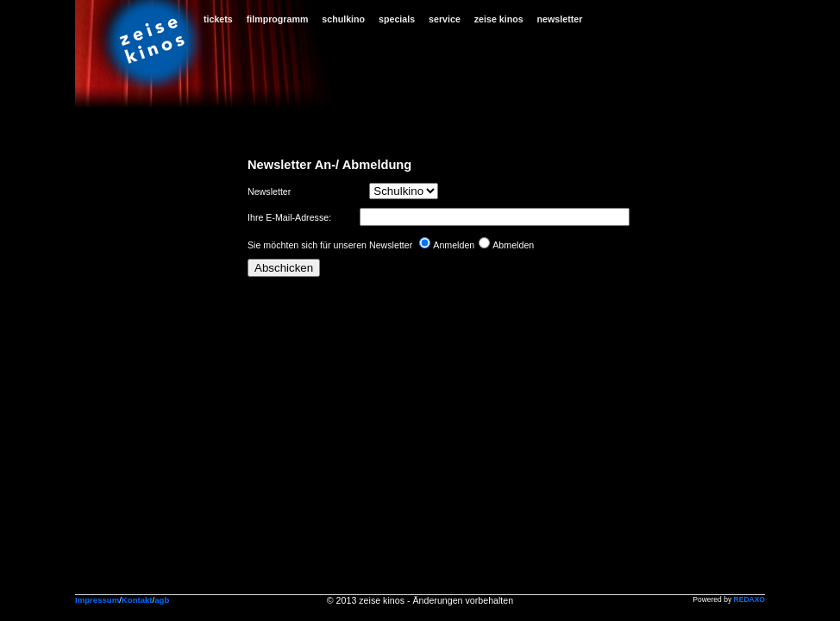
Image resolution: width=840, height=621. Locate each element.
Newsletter (269, 191)
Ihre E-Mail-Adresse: (291, 217)
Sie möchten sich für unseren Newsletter (330, 245)
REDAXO (749, 599)
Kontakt (137, 600)
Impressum (97, 600)
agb (162, 600)
